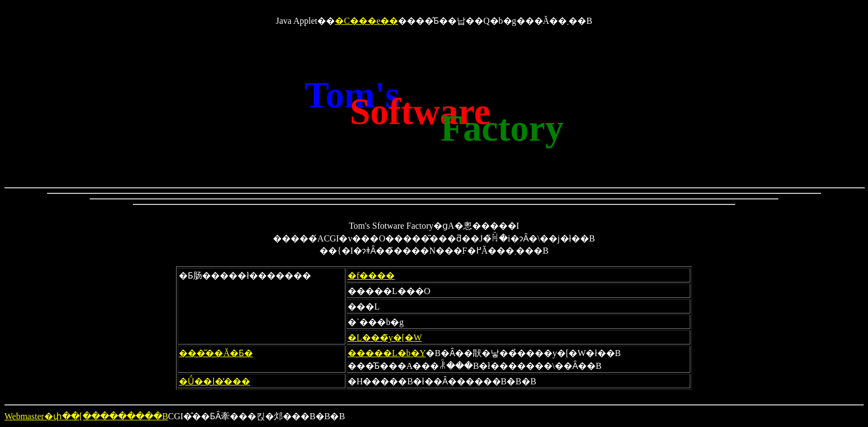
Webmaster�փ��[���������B (86, 416)
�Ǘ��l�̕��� (214, 381)
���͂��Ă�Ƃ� (216, 353)
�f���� (371, 276)
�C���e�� (366, 21)
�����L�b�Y (387, 353)
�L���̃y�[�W (385, 338)
